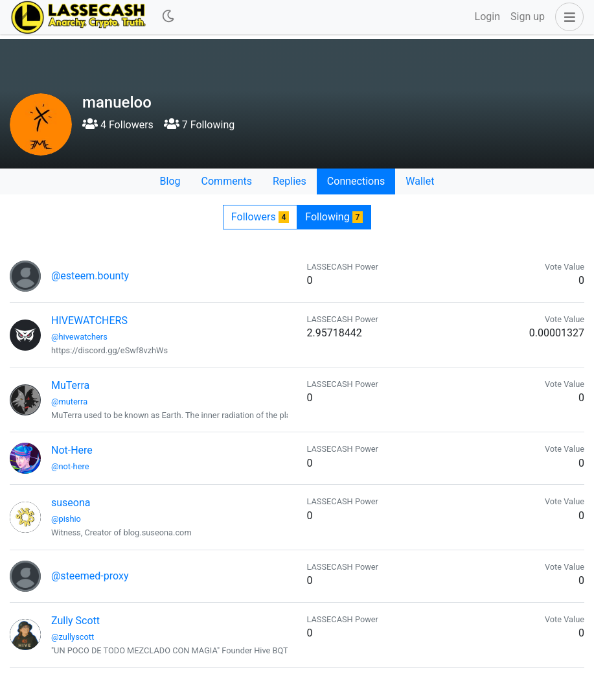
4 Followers (118, 125)
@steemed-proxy (90, 576)
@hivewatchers (79, 337)
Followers (260, 217)
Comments (227, 181)
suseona (71, 503)
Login (487, 17)
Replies (290, 181)
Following (334, 217)
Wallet (420, 181)
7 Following (199, 125)
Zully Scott (75, 621)
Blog (170, 181)
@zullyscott (73, 637)
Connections (356, 181)
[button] (567, 17)
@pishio (66, 519)
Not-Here (72, 450)
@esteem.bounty (90, 276)
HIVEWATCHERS (89, 321)
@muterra (69, 402)
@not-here (70, 466)
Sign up (528, 17)
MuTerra (70, 385)
